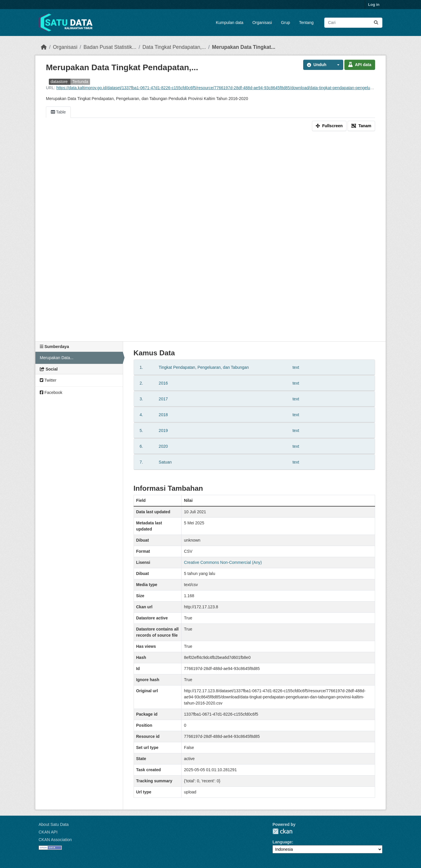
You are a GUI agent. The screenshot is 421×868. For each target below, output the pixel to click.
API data (360, 65)
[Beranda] (44, 47)
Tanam (361, 126)
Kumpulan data (230, 23)
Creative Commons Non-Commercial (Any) (223, 562)
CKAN (282, 831)
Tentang (306, 23)
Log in (374, 5)
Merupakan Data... (57, 358)
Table (58, 112)
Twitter (48, 380)
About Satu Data (54, 824)
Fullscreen (329, 126)
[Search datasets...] (353, 23)
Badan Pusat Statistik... (110, 47)
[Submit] (376, 23)
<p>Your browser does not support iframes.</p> (210, 237)
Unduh (317, 65)
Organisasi (262, 23)
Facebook (51, 392)
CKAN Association (55, 840)
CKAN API (48, 832)
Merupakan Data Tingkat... (244, 47)
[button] (337, 65)
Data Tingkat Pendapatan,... (174, 47)
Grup (285, 23)
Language (282, 842)
